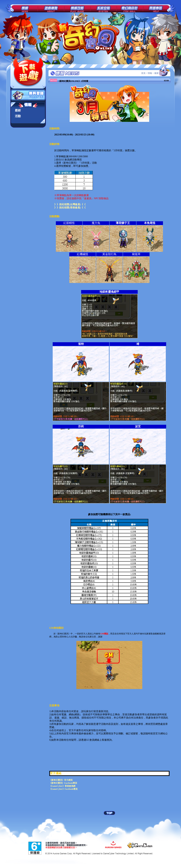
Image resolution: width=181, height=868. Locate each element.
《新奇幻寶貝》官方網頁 (61, 780)
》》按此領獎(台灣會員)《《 (70, 204)
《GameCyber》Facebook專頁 (63, 789)
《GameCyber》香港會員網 (62, 786)
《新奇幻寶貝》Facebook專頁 (63, 783)
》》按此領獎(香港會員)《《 (70, 208)
